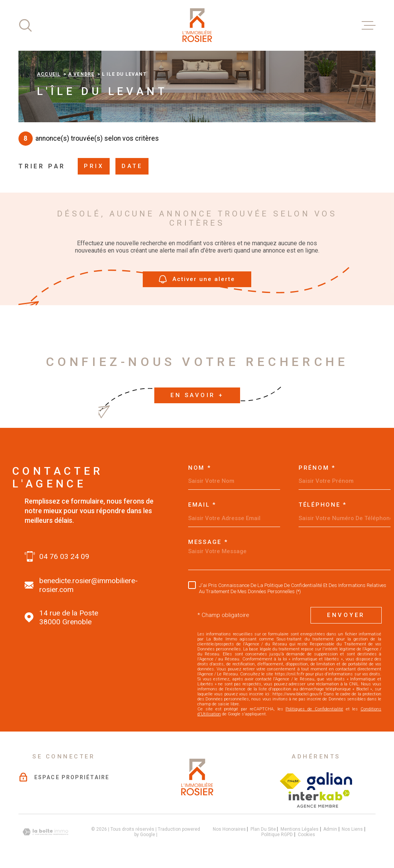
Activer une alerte (197, 279)
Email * (202, 505)
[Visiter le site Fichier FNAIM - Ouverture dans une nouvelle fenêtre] (290, 781)
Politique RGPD (277, 835)
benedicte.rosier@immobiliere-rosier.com (88, 585)
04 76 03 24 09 (64, 556)
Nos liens (352, 829)
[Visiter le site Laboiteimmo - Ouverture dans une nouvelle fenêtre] (45, 832)
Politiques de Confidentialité (314, 709)
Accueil (49, 74)
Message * (208, 542)
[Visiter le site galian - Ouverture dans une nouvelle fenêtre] (330, 781)
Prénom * (317, 468)
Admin (330, 829)
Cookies (306, 835)
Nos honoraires (229, 829)
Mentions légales (300, 829)
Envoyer (346, 615)
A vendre (81, 74)
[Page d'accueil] (197, 25)
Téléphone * (323, 505)
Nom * (200, 468)
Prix (94, 166)
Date (132, 166)
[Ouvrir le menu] (369, 25)
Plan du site (263, 829)
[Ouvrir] (25, 25)
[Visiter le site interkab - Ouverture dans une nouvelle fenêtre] (319, 799)
